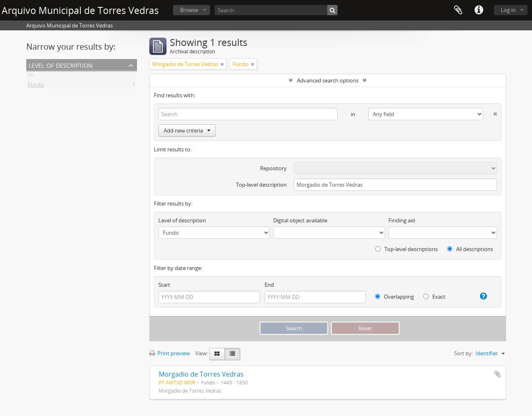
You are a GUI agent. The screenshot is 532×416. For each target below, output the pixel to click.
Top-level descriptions (406, 249)
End (269, 285)
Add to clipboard (498, 374)
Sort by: (464, 353)
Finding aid (402, 220)
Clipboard (458, 10)
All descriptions (470, 249)
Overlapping (394, 297)
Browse (189, 10)
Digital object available (300, 220)
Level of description (61, 65)
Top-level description (261, 185)
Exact (434, 297)
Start (164, 285)
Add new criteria (187, 130)
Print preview (170, 353)
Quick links (479, 10)
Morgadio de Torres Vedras (201, 374)
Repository (273, 168)
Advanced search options (328, 80)
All (31, 76)
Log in (508, 10)
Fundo (36, 86)
